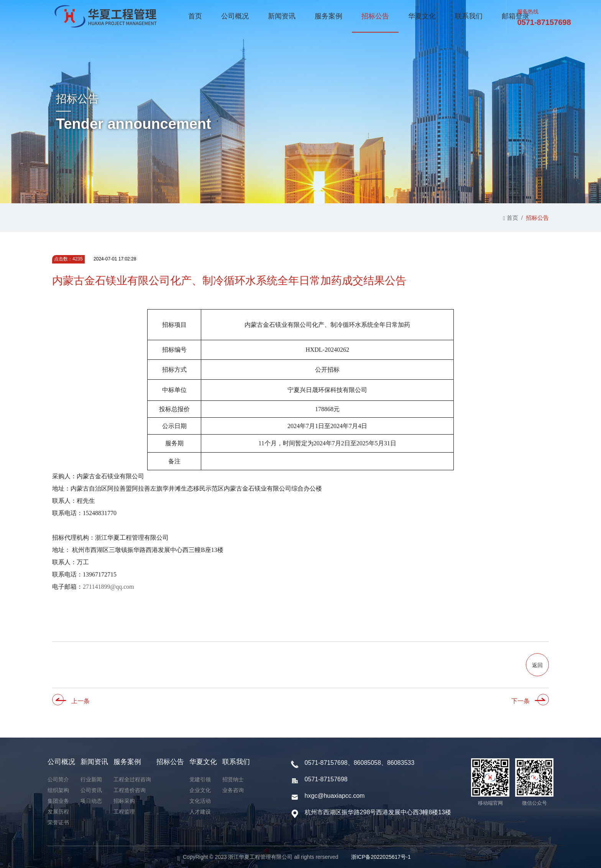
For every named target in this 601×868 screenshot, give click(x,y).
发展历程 (58, 812)
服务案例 (328, 16)
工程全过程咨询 (132, 779)
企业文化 (200, 790)
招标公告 (375, 16)
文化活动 (200, 801)
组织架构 (58, 790)
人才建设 (200, 812)
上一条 (80, 701)
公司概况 (235, 16)
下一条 (521, 701)
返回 (537, 665)
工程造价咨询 (130, 790)
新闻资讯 (282, 16)
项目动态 (91, 801)
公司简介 (58, 779)
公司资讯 (91, 790)
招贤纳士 (233, 779)
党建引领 (200, 779)
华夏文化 (422, 16)
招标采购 (124, 801)
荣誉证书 (58, 822)
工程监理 (124, 812)
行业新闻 (91, 779)
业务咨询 (233, 790)
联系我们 (469, 16)
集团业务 (58, 801)
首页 (195, 16)
